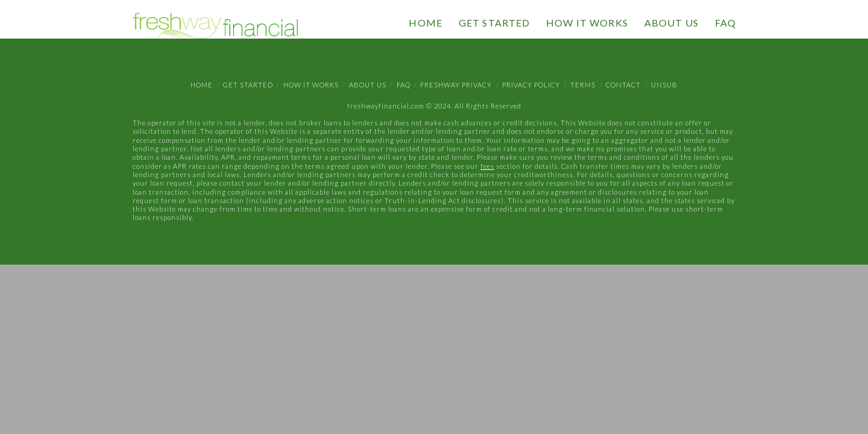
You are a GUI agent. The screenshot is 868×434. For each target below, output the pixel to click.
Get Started (248, 85)
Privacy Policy (531, 85)
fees (487, 166)
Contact (623, 85)
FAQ (404, 85)
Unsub (664, 85)
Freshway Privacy (456, 85)
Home (202, 85)
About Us (368, 85)
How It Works (311, 85)
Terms (583, 85)
